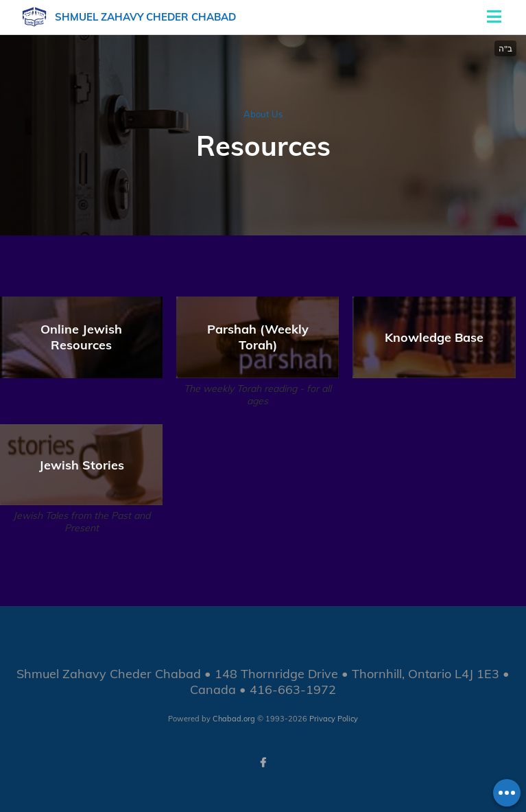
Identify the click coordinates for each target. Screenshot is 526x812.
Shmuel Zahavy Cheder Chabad (145, 17)
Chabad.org (234, 719)
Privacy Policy (334, 719)
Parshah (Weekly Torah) (258, 337)
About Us (263, 114)
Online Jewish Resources (81, 337)
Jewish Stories (82, 465)
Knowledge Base (434, 337)
